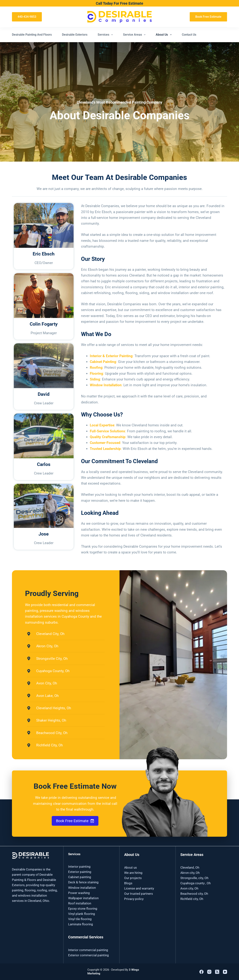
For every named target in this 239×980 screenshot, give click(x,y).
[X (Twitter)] (217, 972)
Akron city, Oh (190, 873)
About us (131, 867)
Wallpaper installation (83, 898)
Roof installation (80, 903)
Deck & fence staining (83, 882)
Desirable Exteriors (75, 35)
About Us (164, 35)
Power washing (79, 893)
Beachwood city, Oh (194, 894)
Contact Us (189, 35)
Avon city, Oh (189, 888)
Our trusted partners (139, 894)
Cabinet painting (80, 877)
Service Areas (135, 35)
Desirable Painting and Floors (32, 35)
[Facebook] (201, 972)
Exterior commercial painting (89, 955)
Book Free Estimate (208, 17)
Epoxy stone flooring (83, 909)
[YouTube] (225, 972)
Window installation (82, 888)
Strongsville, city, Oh (194, 878)
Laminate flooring (81, 924)
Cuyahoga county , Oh (195, 883)
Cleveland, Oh (190, 867)
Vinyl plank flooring (82, 914)
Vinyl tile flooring (80, 919)
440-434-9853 (27, 17)
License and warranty (139, 888)
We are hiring (133, 873)
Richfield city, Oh (192, 899)
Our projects (133, 878)
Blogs (128, 883)
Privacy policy (134, 899)
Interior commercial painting (88, 950)
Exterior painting (80, 872)
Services (106, 35)
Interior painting (79, 867)
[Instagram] (209, 972)
